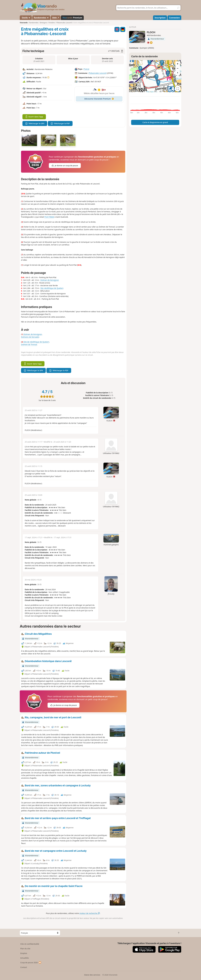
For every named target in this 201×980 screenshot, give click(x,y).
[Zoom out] (178, 68)
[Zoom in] (178, 64)
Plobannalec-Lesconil (98, 73)
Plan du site (25, 949)
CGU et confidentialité (30, 944)
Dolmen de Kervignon (50, 280)
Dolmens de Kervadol (30, 337)
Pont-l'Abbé (49, 217)
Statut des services (92, 975)
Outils (26, 18)
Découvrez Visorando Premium (99, 99)
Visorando (24, 23)
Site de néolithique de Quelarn (36, 342)
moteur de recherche (90, 913)
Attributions (134, 91)
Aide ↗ (56, 18)
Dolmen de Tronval (29, 345)
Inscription (160, 18)
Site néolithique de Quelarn (52, 288)
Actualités (25, 958)
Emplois (24, 953)
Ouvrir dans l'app (34, 117)
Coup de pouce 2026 (31, 963)
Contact (24, 967)
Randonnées (41, 18)
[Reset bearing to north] (178, 73)
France (87, 69)
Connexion (174, 18)
